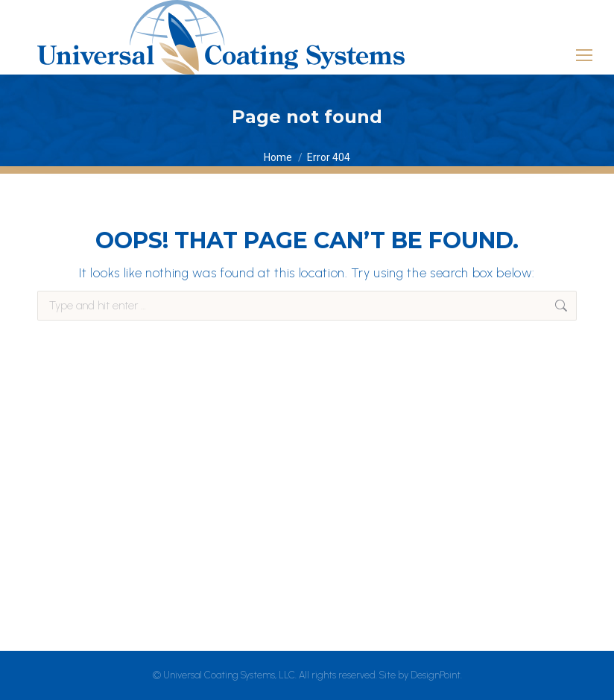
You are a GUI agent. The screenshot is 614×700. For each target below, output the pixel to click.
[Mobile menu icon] (584, 48)
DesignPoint (436, 675)
